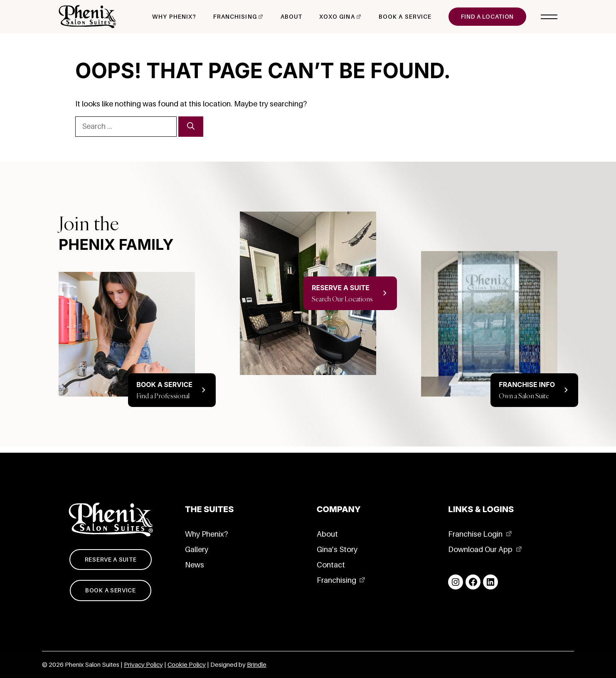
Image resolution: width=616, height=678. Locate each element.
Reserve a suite (111, 560)
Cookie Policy (187, 665)
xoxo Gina (337, 17)
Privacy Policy (143, 665)
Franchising (235, 17)
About (292, 17)
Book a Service (405, 17)
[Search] (191, 127)
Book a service (111, 590)
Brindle (257, 665)
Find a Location (488, 17)
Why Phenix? (174, 17)
